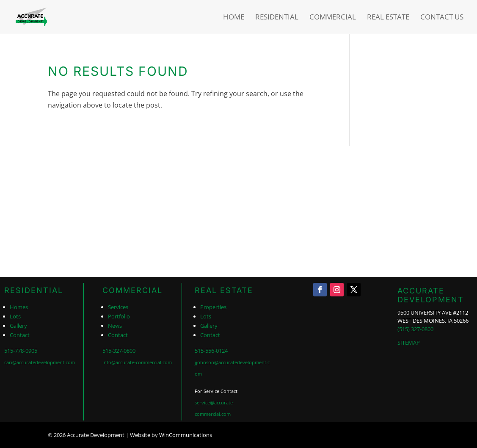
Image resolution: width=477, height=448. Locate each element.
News (115, 326)
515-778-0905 (21, 351)
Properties (213, 307)
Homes (19, 307)
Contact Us (442, 18)
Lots (15, 316)
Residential (277, 18)
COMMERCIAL (132, 290)
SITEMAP (409, 343)
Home (234, 18)
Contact (20, 335)
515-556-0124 (211, 351)
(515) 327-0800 (415, 329)
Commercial (333, 18)
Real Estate (388, 18)
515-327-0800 (119, 351)
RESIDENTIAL (34, 290)
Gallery (18, 326)
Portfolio (119, 316)
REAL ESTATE (224, 290)
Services (118, 307)
